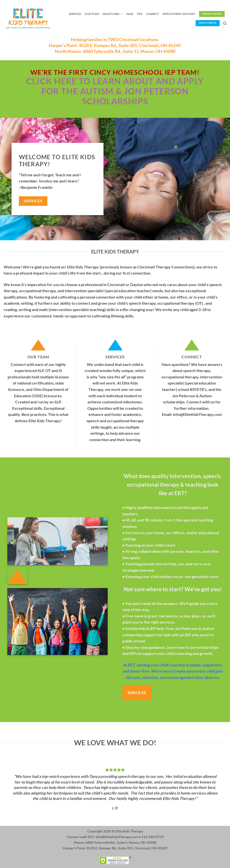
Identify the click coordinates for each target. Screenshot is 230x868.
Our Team (92, 14)
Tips (140, 14)
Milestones (113, 14)
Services (75, 14)
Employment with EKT (179, 14)
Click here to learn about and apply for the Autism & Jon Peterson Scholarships (115, 91)
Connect (153, 14)
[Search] (225, 23)
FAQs (130, 14)
